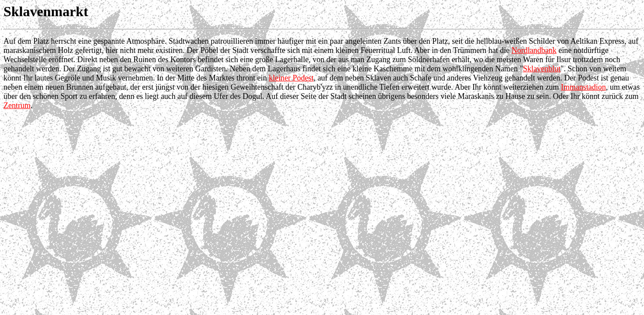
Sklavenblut (542, 69)
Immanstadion (583, 87)
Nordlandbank (534, 50)
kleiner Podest (291, 78)
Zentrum (17, 105)
